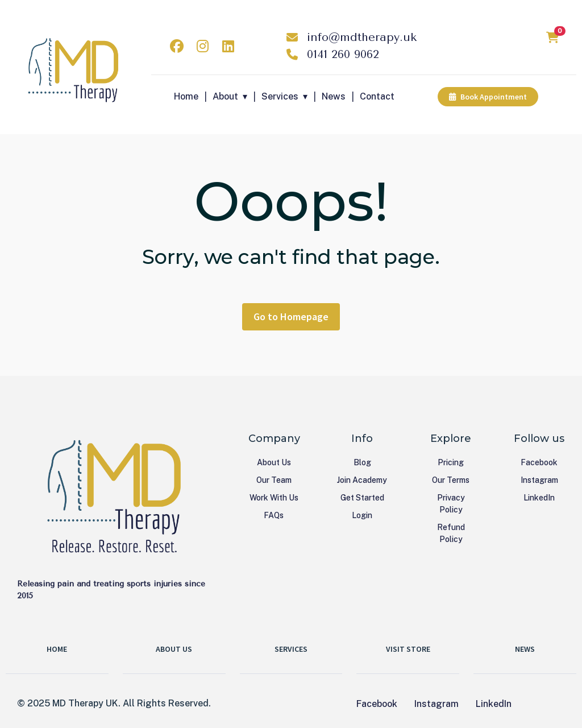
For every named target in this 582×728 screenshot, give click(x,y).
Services (280, 96)
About (225, 96)
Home (186, 96)
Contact (377, 96)
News (334, 96)
